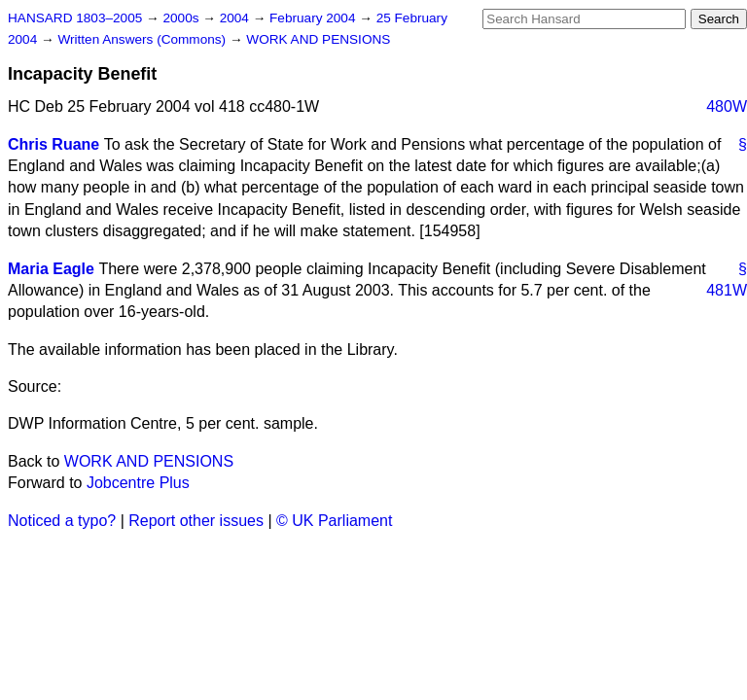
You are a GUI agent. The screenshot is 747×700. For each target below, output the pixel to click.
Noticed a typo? (62, 521)
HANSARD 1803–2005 (75, 18)
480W (727, 106)
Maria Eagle (51, 269)
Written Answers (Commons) (143, 39)
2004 (236, 18)
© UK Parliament (334, 521)
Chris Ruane (53, 144)
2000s (182, 18)
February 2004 (314, 18)
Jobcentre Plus (138, 483)
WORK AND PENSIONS (318, 39)
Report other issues (196, 521)
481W (727, 290)
